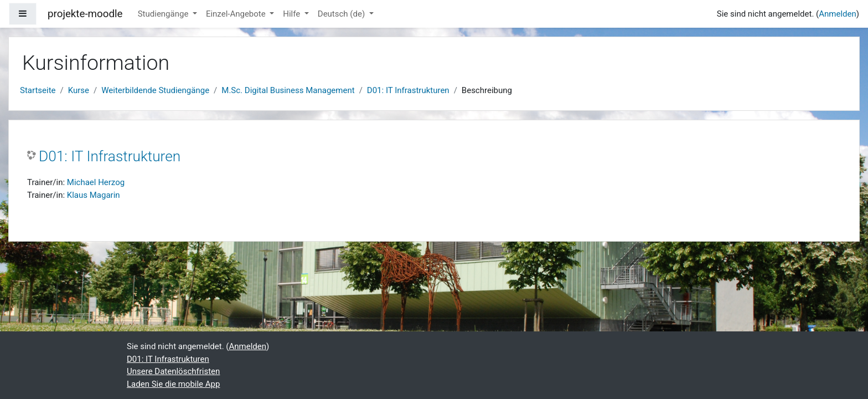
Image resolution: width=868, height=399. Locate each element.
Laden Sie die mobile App (173, 384)
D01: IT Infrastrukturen (408, 90)
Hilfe (293, 14)
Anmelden (838, 14)
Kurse (79, 90)
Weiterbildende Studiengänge (155, 90)
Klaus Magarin (94, 195)
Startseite (38, 90)
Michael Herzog (96, 182)
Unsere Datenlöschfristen (173, 371)
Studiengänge (164, 14)
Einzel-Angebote (237, 14)
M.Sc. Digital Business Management (288, 90)
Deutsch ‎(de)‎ (342, 14)
